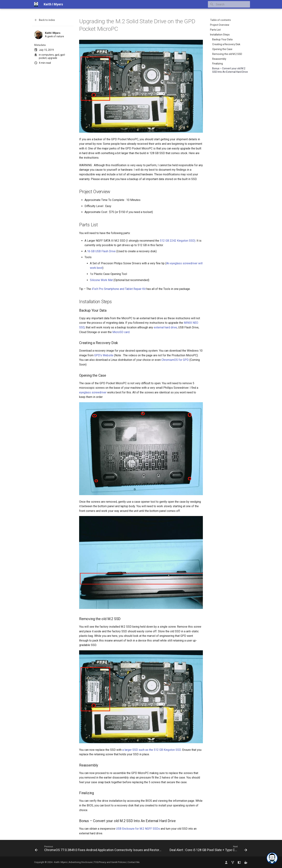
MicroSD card (121, 332)
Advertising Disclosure (81, 862)
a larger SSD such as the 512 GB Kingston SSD (152, 750)
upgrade (52, 58)
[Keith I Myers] (36, 4)
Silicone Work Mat (101, 280)
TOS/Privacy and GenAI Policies (110, 862)
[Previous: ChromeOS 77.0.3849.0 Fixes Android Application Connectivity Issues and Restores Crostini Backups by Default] (99, 849)
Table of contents (220, 20)
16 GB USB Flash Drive (101, 251)
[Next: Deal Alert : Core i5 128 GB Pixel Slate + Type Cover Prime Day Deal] (208, 849)
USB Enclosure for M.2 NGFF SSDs (138, 829)
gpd (57, 55)
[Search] (229, 4)
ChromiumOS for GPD (175, 360)
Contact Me (134, 862)
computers (48, 55)
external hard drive (165, 327)
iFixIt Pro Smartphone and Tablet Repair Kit (119, 289)
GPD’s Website (104, 355)
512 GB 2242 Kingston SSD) (178, 241)
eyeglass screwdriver (93, 392)
